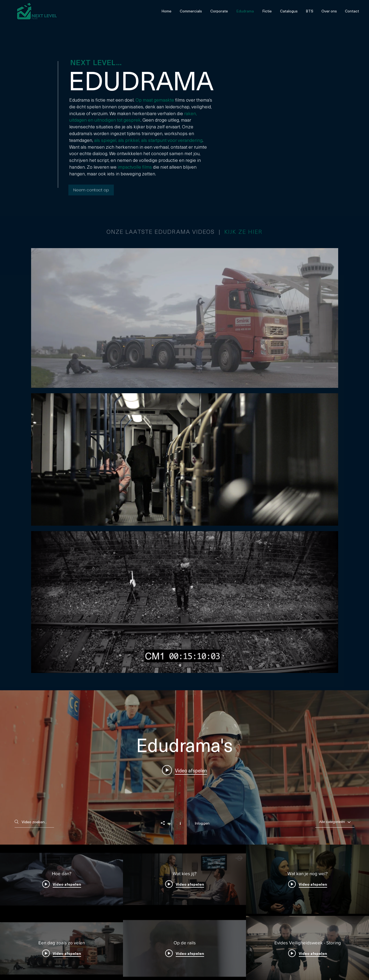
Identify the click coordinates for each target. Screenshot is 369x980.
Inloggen (202, 823)
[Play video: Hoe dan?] (184, 770)
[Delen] (165, 823)
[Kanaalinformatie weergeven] (180, 823)
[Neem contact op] (91, 190)
